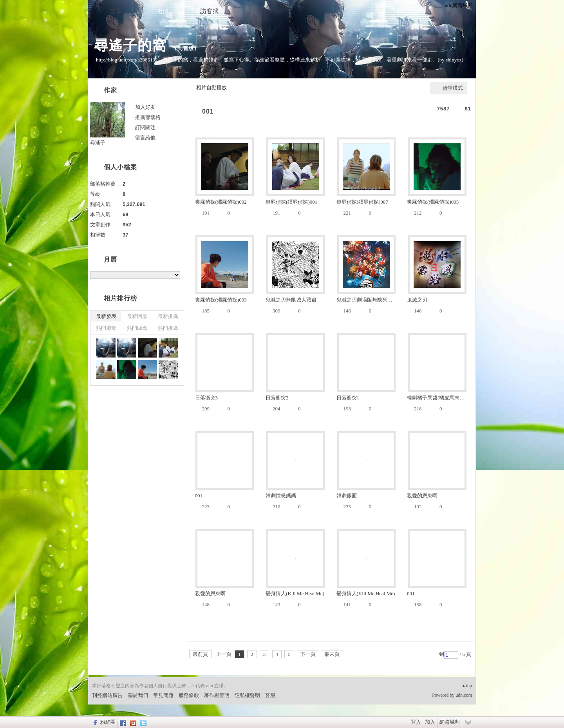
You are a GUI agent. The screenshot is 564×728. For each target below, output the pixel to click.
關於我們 (138, 695)
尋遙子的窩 (130, 45)
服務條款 (189, 695)
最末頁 (332, 654)
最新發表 (106, 316)
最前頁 (200, 654)
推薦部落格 (148, 117)
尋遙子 (98, 142)
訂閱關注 (145, 127)
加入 (430, 722)
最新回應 (137, 316)
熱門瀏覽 (106, 328)
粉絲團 (108, 722)
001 (208, 111)
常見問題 (163, 695)
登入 (416, 722)
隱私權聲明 (247, 695)
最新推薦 (168, 316)
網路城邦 (450, 722)
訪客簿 (210, 11)
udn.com (464, 695)
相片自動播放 (211, 88)
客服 (270, 695)
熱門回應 (137, 328)
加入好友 (145, 107)
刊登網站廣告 (107, 695)
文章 (116, 11)
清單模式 (453, 88)
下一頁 (308, 654)
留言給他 (145, 138)
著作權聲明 (217, 695)
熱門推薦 (168, 328)
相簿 (163, 11)
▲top (467, 686)
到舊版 (186, 48)
